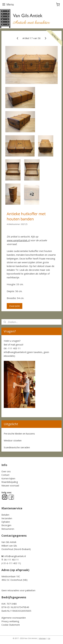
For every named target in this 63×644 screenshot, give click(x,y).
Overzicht (15, 306)
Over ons (6, 471)
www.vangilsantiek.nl (18, 240)
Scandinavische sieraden (17, 447)
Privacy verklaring (10, 621)
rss (49, 638)
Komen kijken (8, 478)
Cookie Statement (11, 625)
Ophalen (6, 522)
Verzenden (7, 518)
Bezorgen (6, 525)
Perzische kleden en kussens (19, 434)
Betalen (5, 515)
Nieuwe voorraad (10, 486)
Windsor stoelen (13, 440)
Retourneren (8, 529)
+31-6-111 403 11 (11, 563)
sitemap (42, 638)
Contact (5, 475)
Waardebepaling (10, 482)
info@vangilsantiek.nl (15, 352)
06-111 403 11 (11, 560)
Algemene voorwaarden (14, 618)
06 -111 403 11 (12, 348)
